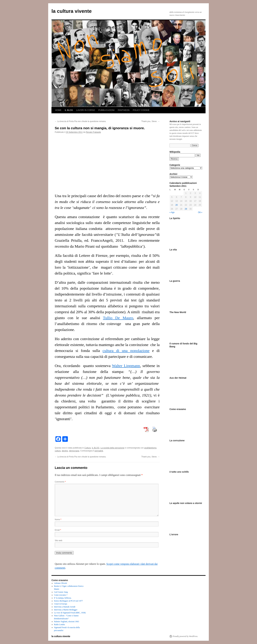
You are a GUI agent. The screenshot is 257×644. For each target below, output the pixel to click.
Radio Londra (59, 624)
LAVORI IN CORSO (86, 110)
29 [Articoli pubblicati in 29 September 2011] (186, 209)
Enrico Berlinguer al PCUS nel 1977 (69, 601)
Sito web (59, 541)
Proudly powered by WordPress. (185, 636)
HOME (58, 110)
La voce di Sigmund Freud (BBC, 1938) (70, 613)
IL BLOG (69, 110)
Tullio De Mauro (118, 318)
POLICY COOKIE (141, 110)
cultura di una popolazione (126, 351)
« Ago (172, 212)
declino (65, 451)
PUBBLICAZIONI (106, 110)
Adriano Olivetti (61, 583)
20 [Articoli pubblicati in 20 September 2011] (176, 205)
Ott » (200, 212)
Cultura (88, 448)
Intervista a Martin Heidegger (66, 610)
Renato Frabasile (93, 132)
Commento (60, 482)
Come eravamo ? (61, 595)
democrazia (74, 451)
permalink (99, 451)
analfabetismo (150, 448)
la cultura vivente (72, 11)
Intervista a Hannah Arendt (65, 607)
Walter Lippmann (126, 366)
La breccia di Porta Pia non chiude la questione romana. (80, 121)
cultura (58, 451)
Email (58, 530)
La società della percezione (112, 448)
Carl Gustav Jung (61, 592)
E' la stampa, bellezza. (63, 598)
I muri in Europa (61, 604)
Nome (58, 520)
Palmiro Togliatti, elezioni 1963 (67, 622)
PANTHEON (124, 110)
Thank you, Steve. (150, 121)
